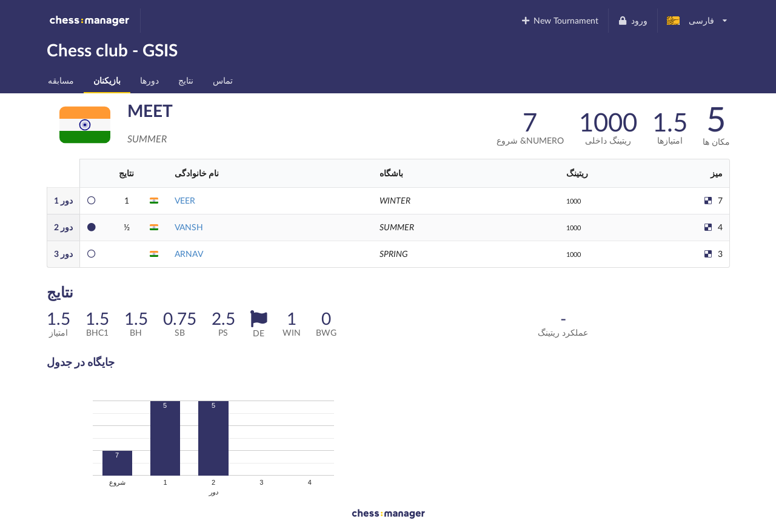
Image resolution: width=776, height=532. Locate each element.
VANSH (189, 227)
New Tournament (559, 20)
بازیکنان (107, 80)
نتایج (186, 80)
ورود (633, 20)
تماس (223, 80)
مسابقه (61, 80)
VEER (185, 200)
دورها (149, 80)
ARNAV (189, 254)
